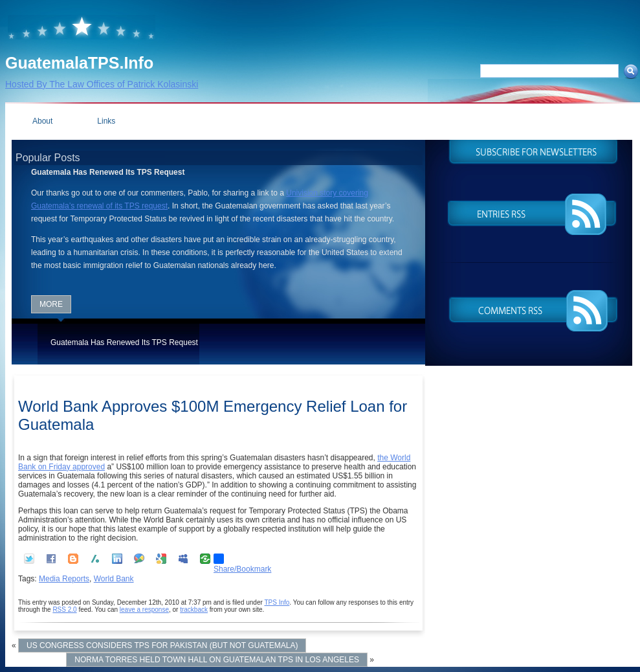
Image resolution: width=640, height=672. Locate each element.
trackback (194, 610)
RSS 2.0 (64, 610)
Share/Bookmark (242, 559)
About (42, 121)
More (51, 304)
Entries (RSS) (533, 215)
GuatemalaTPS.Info (79, 63)
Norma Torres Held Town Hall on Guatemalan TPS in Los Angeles (217, 660)
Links (106, 121)
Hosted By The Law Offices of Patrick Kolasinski (102, 84)
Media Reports (64, 579)
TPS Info (277, 602)
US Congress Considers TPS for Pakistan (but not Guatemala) (162, 645)
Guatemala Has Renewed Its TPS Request (124, 342)
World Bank (114, 579)
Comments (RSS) (533, 309)
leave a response (144, 610)
